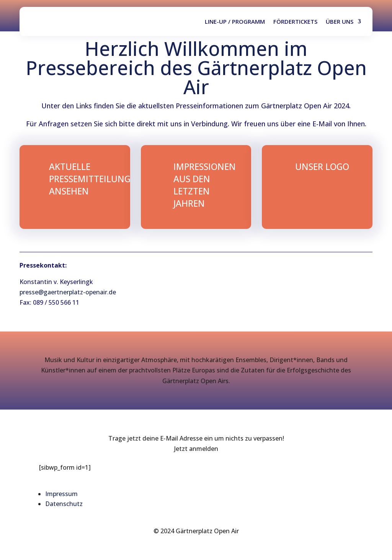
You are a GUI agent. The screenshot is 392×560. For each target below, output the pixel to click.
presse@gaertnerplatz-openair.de (68, 292)
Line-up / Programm (235, 21)
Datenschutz (64, 504)
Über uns (340, 21)
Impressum (61, 494)
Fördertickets (295, 21)
